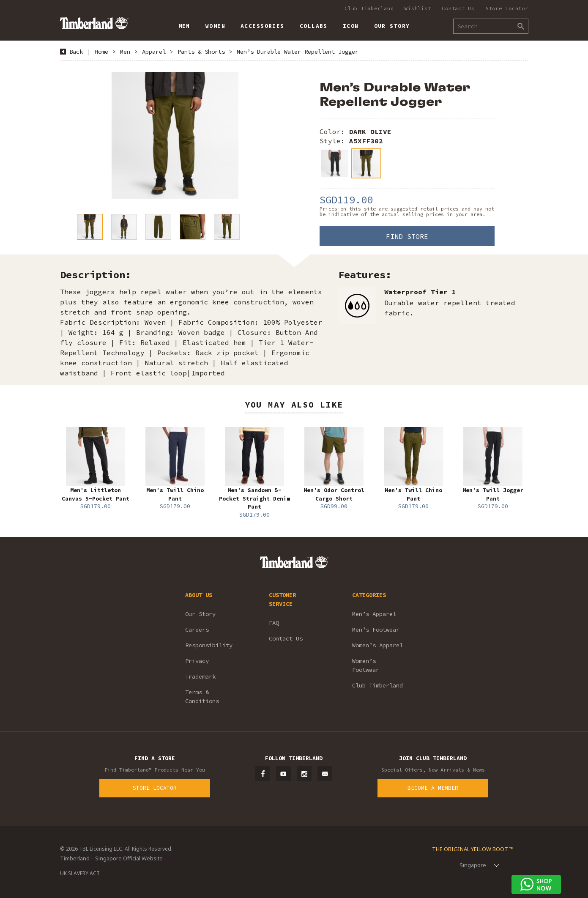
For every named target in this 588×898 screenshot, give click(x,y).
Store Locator (507, 8)
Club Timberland (369, 8)
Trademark (200, 676)
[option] (175, 135)
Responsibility (209, 645)
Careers (197, 630)
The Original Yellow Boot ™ (473, 849)
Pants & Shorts (201, 52)
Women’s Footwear (366, 665)
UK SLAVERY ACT (80, 873)
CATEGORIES (369, 595)
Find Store (407, 236)
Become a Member (433, 788)
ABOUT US (199, 595)
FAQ (274, 623)
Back (76, 52)
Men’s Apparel (374, 614)
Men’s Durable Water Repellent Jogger (298, 52)
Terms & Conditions (202, 697)
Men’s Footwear (376, 630)
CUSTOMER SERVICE (282, 599)
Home (101, 52)
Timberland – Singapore (94, 23)
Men (125, 52)
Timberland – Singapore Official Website (111, 858)
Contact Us (458, 8)
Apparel (154, 52)
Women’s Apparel (377, 645)
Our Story (200, 614)
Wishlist (418, 8)
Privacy (197, 661)
